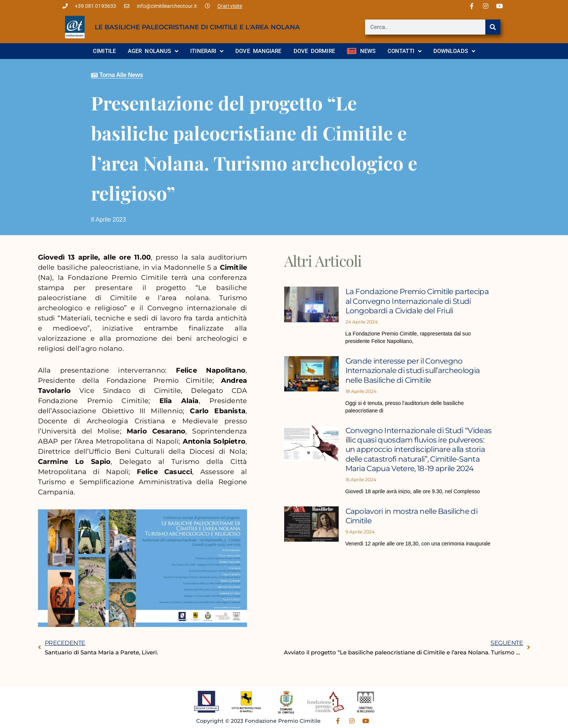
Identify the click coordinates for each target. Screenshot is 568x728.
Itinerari (207, 51)
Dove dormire (314, 51)
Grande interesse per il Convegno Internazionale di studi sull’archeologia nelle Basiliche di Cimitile (417, 370)
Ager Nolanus (153, 51)
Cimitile (104, 51)
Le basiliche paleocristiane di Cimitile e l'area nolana (197, 27)
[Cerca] (493, 27)
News (361, 51)
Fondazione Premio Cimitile (283, 721)
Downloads (454, 51)
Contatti (404, 51)
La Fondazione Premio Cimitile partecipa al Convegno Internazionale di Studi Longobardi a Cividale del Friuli (419, 301)
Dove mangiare (258, 51)
